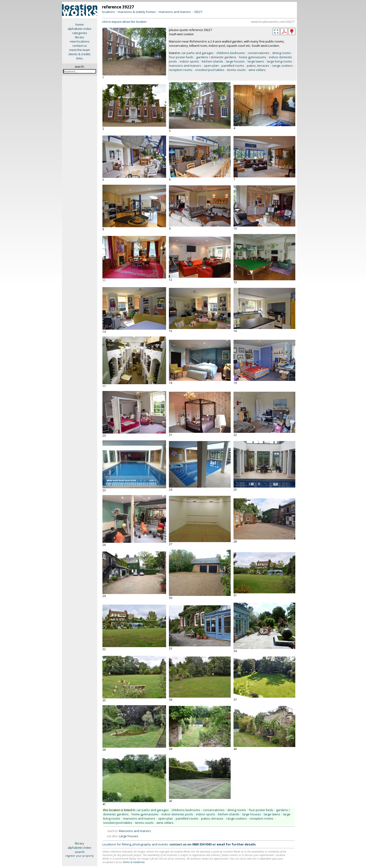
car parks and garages (197, 53)
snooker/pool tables (210, 70)
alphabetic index (80, 29)
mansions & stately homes (137, 12)
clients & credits (80, 54)
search (80, 852)
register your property (80, 856)
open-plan (211, 66)
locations (108, 12)
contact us (80, 46)
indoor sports (189, 61)
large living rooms (279, 61)
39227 (198, 12)
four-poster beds (181, 57)
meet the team (80, 50)
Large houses (129, 836)
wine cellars (257, 70)
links (80, 58)
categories (80, 33)
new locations (80, 41)
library (80, 37)
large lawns (256, 61)
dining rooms (282, 53)
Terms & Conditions (134, 862)
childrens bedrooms (231, 53)
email (221, 844)
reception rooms (181, 70)
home (80, 24)
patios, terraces (258, 66)
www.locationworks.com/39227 (273, 22)
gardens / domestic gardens (216, 57)
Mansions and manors (135, 831)
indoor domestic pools (177, 814)
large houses (235, 61)
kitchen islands (212, 61)
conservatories (259, 53)
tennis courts (236, 70)
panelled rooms (233, 66)
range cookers (282, 66)
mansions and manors (175, 12)
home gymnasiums (253, 57)
